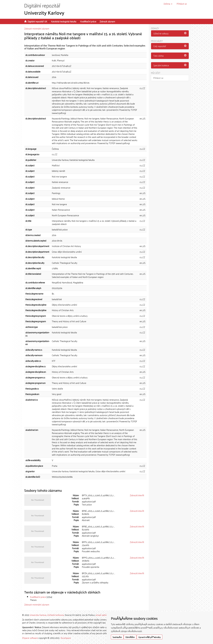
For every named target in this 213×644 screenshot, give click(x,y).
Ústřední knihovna (56, 615)
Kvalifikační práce (88, 21)
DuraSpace (66, 638)
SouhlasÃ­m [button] (117, 637)
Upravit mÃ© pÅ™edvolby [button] (150, 637)
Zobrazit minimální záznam (37, 28)
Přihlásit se (158, 78)
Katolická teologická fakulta (64, 21)
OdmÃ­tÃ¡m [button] (130, 637)
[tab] (170, 33)
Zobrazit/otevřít (137, 495)
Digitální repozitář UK (37, 21)
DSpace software (30, 638)
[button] (168, 4)
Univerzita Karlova (38, 615)
